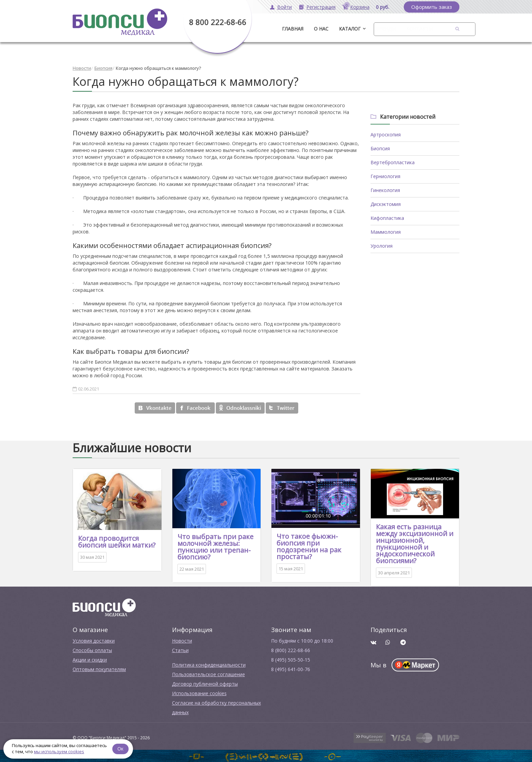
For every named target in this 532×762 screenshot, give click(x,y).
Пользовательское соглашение (208, 674)
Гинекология (385, 189)
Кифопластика (387, 217)
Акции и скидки (90, 659)
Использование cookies (199, 693)
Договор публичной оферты (205, 683)
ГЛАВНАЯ (293, 29)
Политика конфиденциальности (209, 664)
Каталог (350, 29)
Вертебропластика (393, 162)
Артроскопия (386, 134)
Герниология (385, 176)
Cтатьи (180, 650)
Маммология (386, 231)
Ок (121, 748)
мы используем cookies (59, 751)
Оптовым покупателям (99, 669)
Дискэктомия (386, 203)
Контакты (419, 29)
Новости (82, 68)
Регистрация (321, 7)
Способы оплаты (92, 650)
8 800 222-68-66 (218, 22)
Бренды (386, 29)
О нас (321, 29)
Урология (382, 245)
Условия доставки (94, 640)
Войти (284, 7)
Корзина (360, 7)
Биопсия (103, 68)
